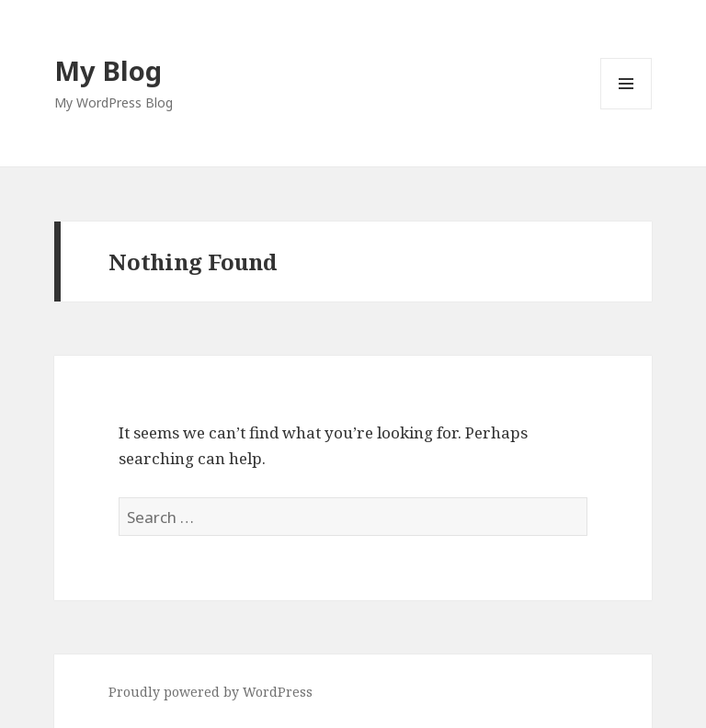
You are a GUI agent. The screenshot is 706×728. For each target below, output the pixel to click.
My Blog (108, 70)
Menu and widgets (626, 109)
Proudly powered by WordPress (211, 692)
